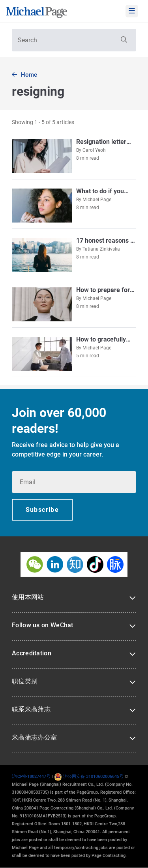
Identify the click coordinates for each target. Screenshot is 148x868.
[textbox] (74, 40)
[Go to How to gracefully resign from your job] (74, 353)
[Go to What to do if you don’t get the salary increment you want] (74, 205)
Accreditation (32, 653)
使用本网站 (28, 597)
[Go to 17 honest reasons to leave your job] (74, 254)
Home (29, 75)
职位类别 (25, 681)
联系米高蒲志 (31, 709)
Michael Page (97, 200)
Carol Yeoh (94, 150)
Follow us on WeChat (43, 625)
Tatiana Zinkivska (101, 249)
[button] (123, 40)
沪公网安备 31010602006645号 (89, 776)
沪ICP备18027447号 (31, 776)
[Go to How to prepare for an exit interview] (74, 304)
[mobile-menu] (132, 11)
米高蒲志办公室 (34, 737)
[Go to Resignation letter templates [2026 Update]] (74, 156)
